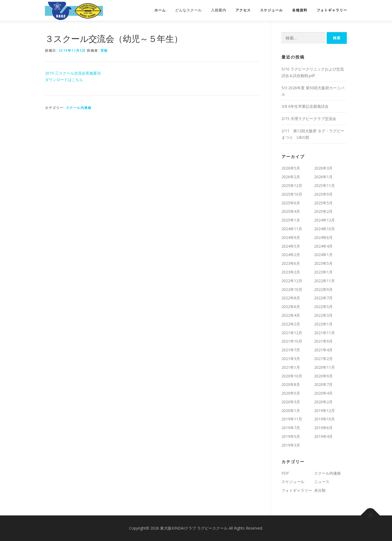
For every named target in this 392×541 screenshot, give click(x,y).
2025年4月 (291, 211)
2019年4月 (323, 436)
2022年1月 (323, 324)
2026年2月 (291, 177)
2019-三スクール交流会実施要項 (73, 73)
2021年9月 (323, 341)
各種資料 (300, 10)
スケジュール (271, 10)
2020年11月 (324, 367)
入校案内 (219, 10)
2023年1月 (323, 272)
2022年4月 (291, 315)
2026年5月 (291, 168)
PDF (285, 473)
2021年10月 (292, 341)
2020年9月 (323, 376)
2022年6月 (291, 307)
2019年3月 (291, 445)
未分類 (320, 490)
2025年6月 (291, 203)
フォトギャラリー (332, 10)
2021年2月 (323, 359)
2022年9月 (323, 289)
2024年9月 (291, 237)
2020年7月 (323, 384)
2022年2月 (291, 324)
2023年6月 (291, 263)
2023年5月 (323, 263)
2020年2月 (323, 402)
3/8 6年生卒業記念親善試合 (305, 106)
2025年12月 (292, 185)
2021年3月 (291, 359)
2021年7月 (291, 350)
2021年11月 (324, 333)
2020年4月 (323, 393)
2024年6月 (323, 237)
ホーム (160, 10)
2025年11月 (324, 185)
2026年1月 (323, 177)
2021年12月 (292, 333)
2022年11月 (324, 281)
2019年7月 (291, 428)
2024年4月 (323, 246)
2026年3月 (323, 168)
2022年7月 (323, 298)
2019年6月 (323, 428)
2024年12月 (324, 220)
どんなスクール (188, 10)
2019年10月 (324, 419)
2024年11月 (292, 229)
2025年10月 (292, 194)
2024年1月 (323, 255)
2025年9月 (323, 194)
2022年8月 (291, 298)
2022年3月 (323, 315)
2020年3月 (291, 402)
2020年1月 (291, 411)
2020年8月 (291, 384)
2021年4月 (323, 350)
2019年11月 (292, 419)
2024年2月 (291, 255)
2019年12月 (324, 411)
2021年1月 (291, 367)
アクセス (243, 10)
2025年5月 (323, 203)
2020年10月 (292, 376)
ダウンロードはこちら (64, 80)
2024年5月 (291, 246)
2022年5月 (323, 307)
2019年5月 (291, 436)
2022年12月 (292, 281)
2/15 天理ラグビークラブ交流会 (309, 119)
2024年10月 (324, 229)
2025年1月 (291, 220)
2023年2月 (291, 272)
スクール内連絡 (79, 108)
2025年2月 (323, 211)
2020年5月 (291, 393)
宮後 (104, 50)
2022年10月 (292, 289)
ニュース (322, 482)
